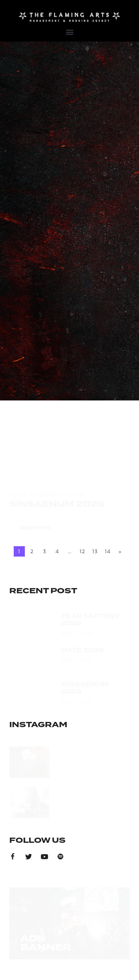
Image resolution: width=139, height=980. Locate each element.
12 (82, 551)
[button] (69, 32)
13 (95, 551)
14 (107, 551)
